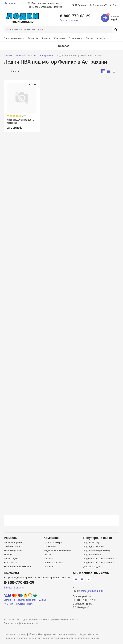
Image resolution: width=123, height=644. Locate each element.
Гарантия (33, 38)
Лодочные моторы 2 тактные (99, 559)
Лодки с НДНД (12, 559)
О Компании (75, 38)
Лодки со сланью (92, 555)
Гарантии (49, 567)
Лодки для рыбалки (94, 546)
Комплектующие (13, 550)
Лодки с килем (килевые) (97, 550)
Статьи (90, 38)
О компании (50, 546)
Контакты (59, 38)
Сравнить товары (53, 542)
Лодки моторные (13, 542)
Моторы (8, 555)
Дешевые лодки (92, 567)
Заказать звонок (69, 20)
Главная (8, 55)
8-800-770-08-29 (75, 16)
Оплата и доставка (14, 38)
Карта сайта (10, 563)
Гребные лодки (12, 546)
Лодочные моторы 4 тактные (99, 563)
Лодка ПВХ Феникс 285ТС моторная (21, 121)
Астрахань (10, 3)
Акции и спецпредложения (57, 550)
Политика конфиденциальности (21, 623)
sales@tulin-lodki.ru (92, 591)
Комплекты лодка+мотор (17, 567)
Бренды (46, 38)
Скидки (101, 38)
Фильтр (15, 71)
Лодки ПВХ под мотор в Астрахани (34, 55)
